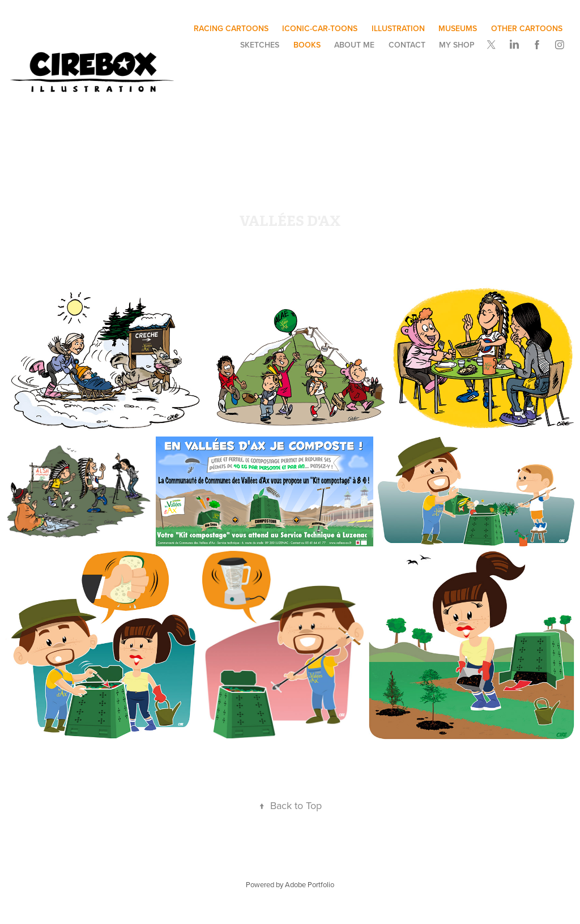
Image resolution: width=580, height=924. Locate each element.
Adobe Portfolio (310, 884)
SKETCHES (260, 45)
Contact (407, 45)
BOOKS (307, 45)
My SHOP (457, 45)
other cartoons (527, 28)
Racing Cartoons (231, 28)
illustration (398, 28)
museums (458, 28)
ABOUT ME (354, 45)
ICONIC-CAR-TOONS (320, 28)
